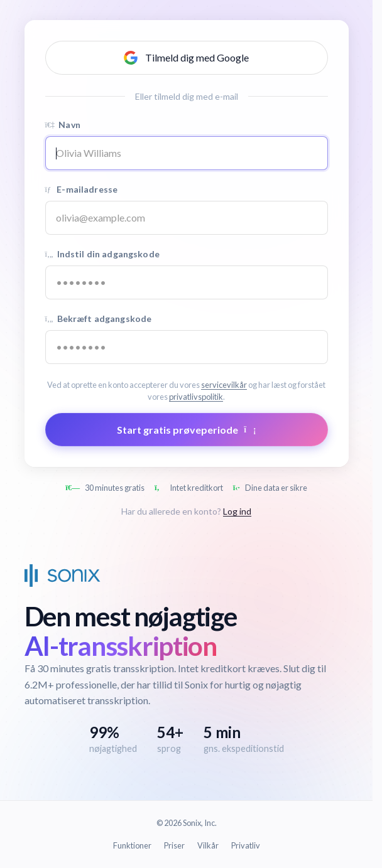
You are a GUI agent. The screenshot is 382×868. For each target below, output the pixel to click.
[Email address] (187, 218)
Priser (174, 845)
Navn (63, 125)
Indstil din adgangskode (102, 254)
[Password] (187, 282)
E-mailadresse (82, 189)
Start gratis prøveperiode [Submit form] (187, 430)
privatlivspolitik (196, 397)
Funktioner (132, 845)
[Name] (187, 153)
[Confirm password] (187, 347)
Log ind (237, 511)
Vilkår (208, 845)
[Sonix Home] (63, 576)
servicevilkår (224, 385)
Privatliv (246, 845)
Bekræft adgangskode (99, 319)
